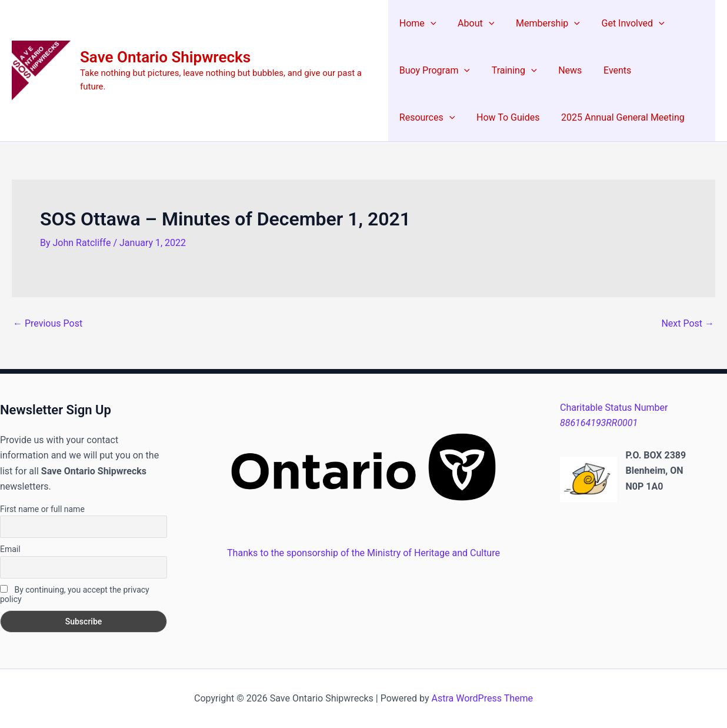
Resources (670, 71)
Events (609, 70)
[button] (431, 24)
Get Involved (625, 24)
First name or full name (42, 509)
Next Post (688, 324)
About (473, 24)
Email (10, 549)
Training (511, 71)
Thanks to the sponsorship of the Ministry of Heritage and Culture (363, 553)
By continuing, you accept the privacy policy (75, 594)
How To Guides (431, 117)
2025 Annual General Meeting (543, 117)
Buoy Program (435, 71)
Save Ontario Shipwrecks (165, 57)
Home (418, 24)
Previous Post (48, 324)
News (565, 70)
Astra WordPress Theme (482, 698)
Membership (543, 24)
